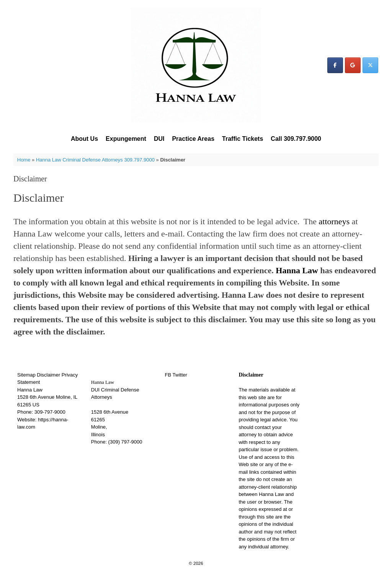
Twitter (180, 375)
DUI (159, 139)
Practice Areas (193, 139)
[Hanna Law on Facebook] (335, 65)
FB (168, 375)
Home (24, 160)
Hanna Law (298, 270)
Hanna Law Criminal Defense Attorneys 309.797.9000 (95, 160)
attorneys (334, 221)
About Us (84, 139)
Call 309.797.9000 (296, 139)
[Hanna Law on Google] (353, 65)
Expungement (126, 139)
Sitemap (26, 375)
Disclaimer (48, 375)
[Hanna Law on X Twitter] (370, 65)
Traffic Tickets (243, 139)
